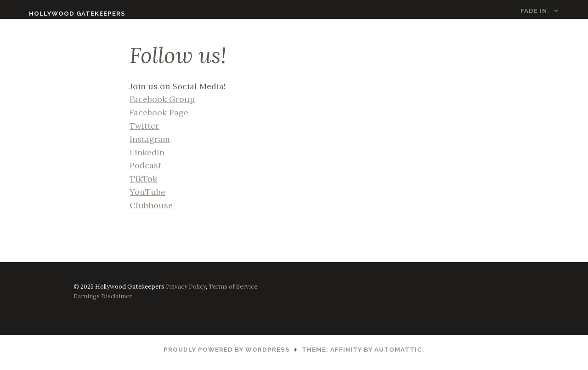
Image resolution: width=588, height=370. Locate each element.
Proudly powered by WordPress (227, 356)
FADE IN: (552, 11)
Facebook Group (162, 105)
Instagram (150, 145)
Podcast (145, 171)
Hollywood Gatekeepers (60, 14)
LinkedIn (147, 158)
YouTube (147, 198)
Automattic (398, 356)
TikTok (143, 185)
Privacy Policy (186, 292)
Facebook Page (159, 118)
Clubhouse (151, 211)
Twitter (144, 132)
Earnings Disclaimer (103, 302)
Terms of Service (233, 292)
